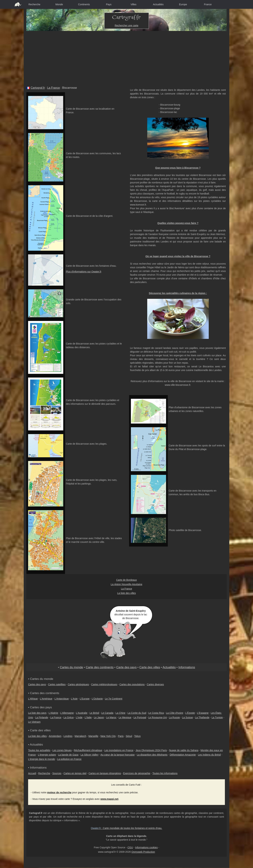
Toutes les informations (165, 773)
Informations (187, 667)
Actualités (158, 4)
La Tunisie (217, 717)
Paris (121, 736)
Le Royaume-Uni (158, 717)
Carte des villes (150, 667)
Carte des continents (100, 667)
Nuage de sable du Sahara (184, 750)
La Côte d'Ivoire (175, 713)
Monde (59, 4)
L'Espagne (203, 713)
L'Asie (74, 699)
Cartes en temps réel (75, 773)
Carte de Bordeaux (126, 580)
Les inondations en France (119, 750)
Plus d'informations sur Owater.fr (84, 272)
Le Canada (107, 713)
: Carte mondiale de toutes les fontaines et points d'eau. (126, 828)
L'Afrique (33, 699)
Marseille (93, 736)
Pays (109, 4)
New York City (108, 736)
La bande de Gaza (68, 755)
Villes (133, 4)
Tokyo (137, 736)
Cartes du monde (72, 667)
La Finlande (42, 717)
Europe (183, 4)
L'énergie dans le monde (42, 759)
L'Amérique (46, 699)
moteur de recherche (59, 792)
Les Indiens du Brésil (209, 755)
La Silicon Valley (89, 755)
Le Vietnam (34, 722)
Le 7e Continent (114, 699)
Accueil (32, 773)
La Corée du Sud (137, 713)
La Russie (174, 717)
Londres (68, 736)
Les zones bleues (62, 750)
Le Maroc (111, 717)
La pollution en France (69, 759)
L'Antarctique (62, 699)
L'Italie (88, 717)
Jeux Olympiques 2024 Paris (151, 750)
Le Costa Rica (156, 713)
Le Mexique (125, 717)
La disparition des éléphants (152, 755)
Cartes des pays (37, 684)
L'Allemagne (67, 713)
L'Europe (85, 699)
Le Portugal (140, 717)
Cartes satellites (57, 684)
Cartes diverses (155, 684)
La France (54, 88)
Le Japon (99, 717)
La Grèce (69, 717)
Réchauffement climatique (88, 750)
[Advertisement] (126, 57)
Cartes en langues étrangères (105, 773)
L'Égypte (190, 713)
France (208, 4)
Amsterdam (55, 736)
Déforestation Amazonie (183, 755)
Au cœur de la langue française (118, 755)
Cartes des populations (132, 684)
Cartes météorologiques (104, 684)
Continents (84, 4)
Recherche (34, 4)
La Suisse (187, 717)
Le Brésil (94, 713)
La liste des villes (126, 593)
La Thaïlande (202, 717)
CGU (130, 847)
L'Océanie (97, 699)
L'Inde (79, 717)
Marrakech (80, 736)
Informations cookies (146, 847)
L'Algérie (53, 713)
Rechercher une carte (127, 25)
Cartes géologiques (78, 684)
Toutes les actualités (39, 750)
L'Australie (82, 713)
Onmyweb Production (143, 852)
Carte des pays (126, 667)
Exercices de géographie (137, 773)
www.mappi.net (109, 799)
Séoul (129, 736)
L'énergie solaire (47, 755)
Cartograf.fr (38, 88)
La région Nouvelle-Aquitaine (126, 584)
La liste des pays (37, 713)
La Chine (121, 713)
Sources (57, 773)
